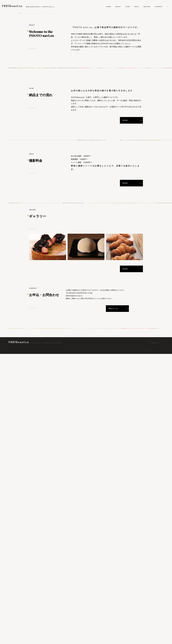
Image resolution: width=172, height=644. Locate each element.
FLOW (128, 7)
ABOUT (118, 7)
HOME (109, 7)
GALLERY (147, 7)
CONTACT (159, 7)
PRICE (137, 7)
